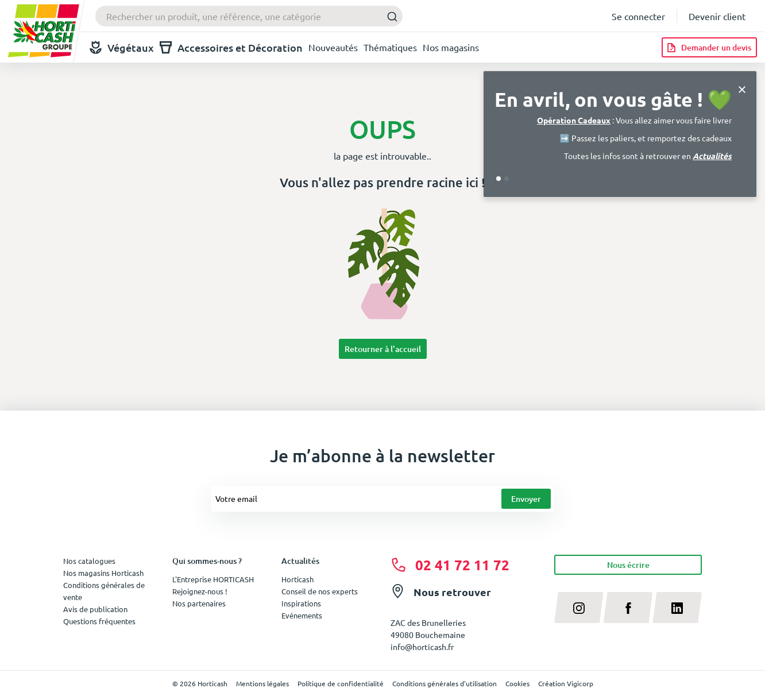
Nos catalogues (89, 561)
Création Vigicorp (566, 683)
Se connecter (638, 16)
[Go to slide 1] (499, 179)
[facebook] (628, 608)
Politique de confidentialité (341, 683)
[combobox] (249, 16)
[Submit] (389, 16)
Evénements (302, 615)
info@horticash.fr (422, 647)
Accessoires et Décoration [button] (231, 47)
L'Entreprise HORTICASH (213, 579)
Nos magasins (451, 47)
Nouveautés (333, 47)
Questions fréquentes (99, 621)
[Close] (742, 88)
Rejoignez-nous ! (200, 591)
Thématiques (390, 47)
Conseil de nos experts (320, 591)
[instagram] (579, 608)
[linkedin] (677, 608)
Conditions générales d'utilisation (445, 683)
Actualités (712, 156)
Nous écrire (628, 565)
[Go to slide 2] (507, 179)
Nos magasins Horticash (103, 573)
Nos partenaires (199, 603)
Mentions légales (262, 683)
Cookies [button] (517, 683)
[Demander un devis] (709, 47)
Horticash (297, 579)
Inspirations (301, 603)
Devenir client (717, 16)
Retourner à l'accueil (383, 349)
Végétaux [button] (122, 47)
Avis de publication (95, 609)
